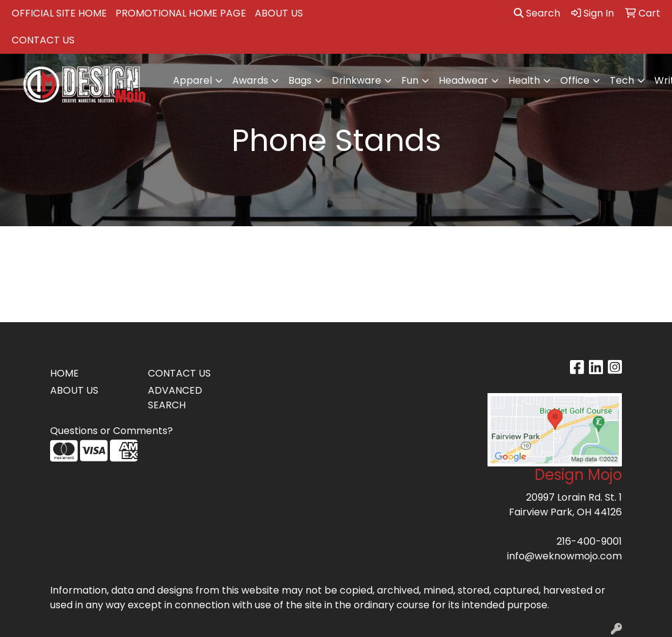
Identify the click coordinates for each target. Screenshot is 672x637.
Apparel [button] (192, 80)
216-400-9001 (589, 541)
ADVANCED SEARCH (175, 398)
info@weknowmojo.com (564, 556)
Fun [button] (410, 80)
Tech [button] (622, 80)
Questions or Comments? (111, 431)
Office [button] (575, 80)
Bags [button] (300, 80)
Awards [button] (250, 80)
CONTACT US (43, 40)
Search (537, 13)
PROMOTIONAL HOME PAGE (181, 13)
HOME (64, 373)
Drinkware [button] (356, 80)
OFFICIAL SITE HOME (59, 13)
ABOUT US (279, 13)
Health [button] (524, 80)
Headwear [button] (463, 80)
